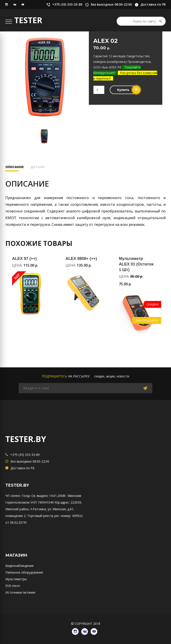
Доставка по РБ (150, 4)
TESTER (28, 20)
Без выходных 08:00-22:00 (109, 4)
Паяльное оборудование (24, 572)
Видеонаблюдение (19, 566)
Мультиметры (16, 579)
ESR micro (13, 586)
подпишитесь (54, 376)
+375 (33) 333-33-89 (64, 4)
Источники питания (20, 592)
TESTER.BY (26, 439)
